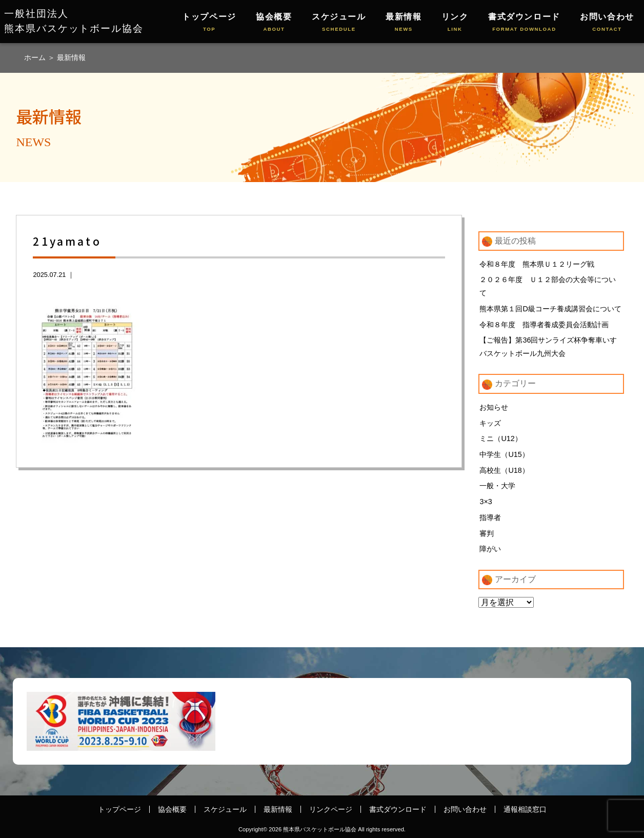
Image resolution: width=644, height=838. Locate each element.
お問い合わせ (607, 23)
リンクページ (331, 809)
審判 (487, 533)
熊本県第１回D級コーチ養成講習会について (550, 309)
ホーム (36, 57)
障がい (490, 549)
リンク (455, 23)
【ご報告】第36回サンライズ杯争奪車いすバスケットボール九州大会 (548, 347)
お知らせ (494, 407)
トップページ (209, 23)
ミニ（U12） (500, 439)
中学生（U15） (504, 454)
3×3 (486, 502)
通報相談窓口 (525, 809)
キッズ (490, 423)
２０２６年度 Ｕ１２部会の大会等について (548, 286)
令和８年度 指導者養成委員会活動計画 (544, 325)
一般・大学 (497, 486)
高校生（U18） (504, 470)
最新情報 (404, 23)
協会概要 (274, 23)
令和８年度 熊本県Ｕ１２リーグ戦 (537, 264)
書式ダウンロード (524, 23)
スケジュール (339, 23)
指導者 (490, 517)
